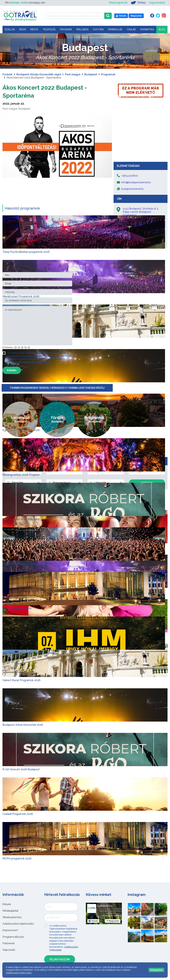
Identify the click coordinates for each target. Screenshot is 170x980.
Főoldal (7, 74)
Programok (108, 74)
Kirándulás (115, 29)
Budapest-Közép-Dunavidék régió (39, 74)
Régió (23, 29)
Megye (34, 29)
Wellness (82, 29)
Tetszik (93, 921)
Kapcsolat (9, 950)
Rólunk (7, 904)
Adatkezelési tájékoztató (18, 924)
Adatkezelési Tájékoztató (36, 362)
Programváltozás (13, 937)
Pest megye (73, 74)
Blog (162, 29)
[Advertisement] (141, 135)
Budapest (91, 74)
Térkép (138, 3)
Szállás (10, 29)
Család (131, 29)
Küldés (12, 370)
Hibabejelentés (12, 917)
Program (66, 29)
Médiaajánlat (10, 911)
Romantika (147, 29)
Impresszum (10, 930)
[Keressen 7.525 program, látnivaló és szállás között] (74, 16)
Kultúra (98, 29)
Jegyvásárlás (157, 3)
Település (49, 29)
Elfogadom (156, 970)
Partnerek (9, 943)
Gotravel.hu (105, 906)
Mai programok (118, 3)
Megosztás (113, 921)
